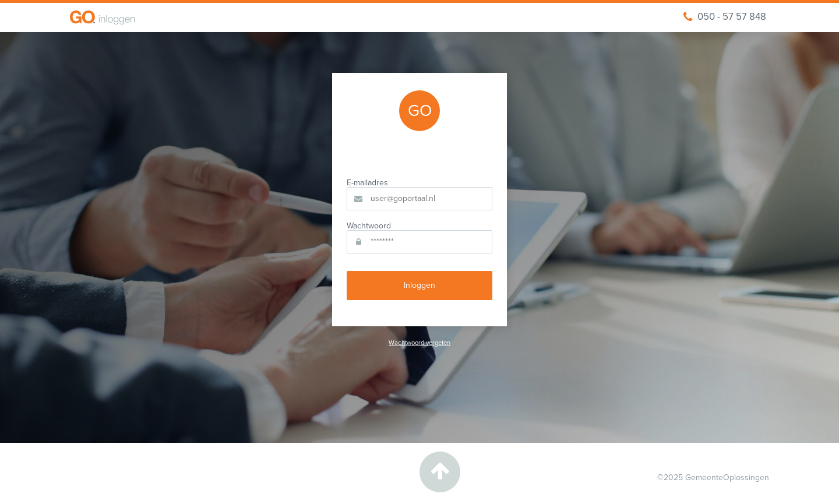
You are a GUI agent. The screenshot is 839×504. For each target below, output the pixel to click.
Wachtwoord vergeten (419, 343)
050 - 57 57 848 (725, 17)
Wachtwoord (369, 226)
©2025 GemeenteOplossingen (713, 477)
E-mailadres (367, 183)
